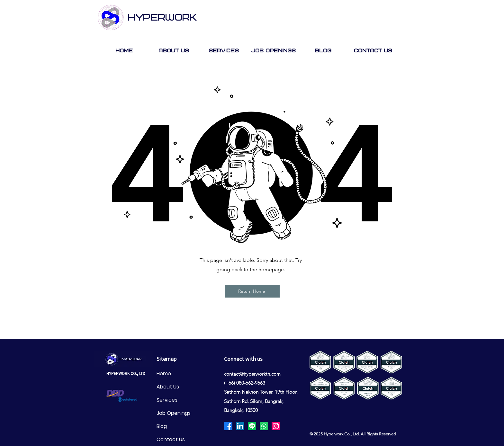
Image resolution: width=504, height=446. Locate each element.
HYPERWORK (162, 18)
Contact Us (171, 439)
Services (167, 400)
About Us (168, 387)
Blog (162, 426)
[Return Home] (252, 291)
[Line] (252, 426)
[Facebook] (228, 426)
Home (164, 374)
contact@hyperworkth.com (252, 374)
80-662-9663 (252, 383)
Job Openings (174, 413)
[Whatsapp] (264, 426)
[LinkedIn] (240, 426)
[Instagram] (276, 426)
